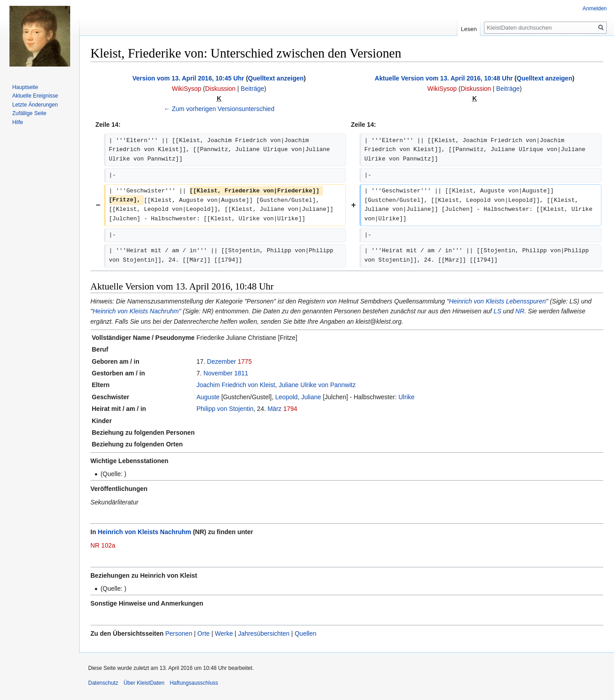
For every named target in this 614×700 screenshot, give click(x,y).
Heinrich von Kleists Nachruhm (136, 311)
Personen (179, 633)
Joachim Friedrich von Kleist (236, 385)
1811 (241, 373)
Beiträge (252, 89)
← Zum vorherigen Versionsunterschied (219, 109)
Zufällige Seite (29, 113)
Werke (224, 633)
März (275, 409)
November (218, 373)
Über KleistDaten (144, 683)
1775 (245, 361)
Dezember (222, 361)
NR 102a (103, 545)
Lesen (469, 29)
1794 (290, 409)
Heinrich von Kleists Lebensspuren (497, 301)
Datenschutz (103, 683)
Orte (204, 633)
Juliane (311, 397)
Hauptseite (25, 87)
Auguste (208, 397)
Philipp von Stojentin (225, 409)
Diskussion (220, 89)
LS (497, 311)
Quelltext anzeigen (276, 78)
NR (520, 311)
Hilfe (18, 122)
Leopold (287, 397)
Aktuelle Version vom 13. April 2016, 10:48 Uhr (444, 78)
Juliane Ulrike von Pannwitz (317, 385)
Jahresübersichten (264, 633)
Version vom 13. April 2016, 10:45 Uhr (188, 78)
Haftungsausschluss (194, 683)
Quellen (305, 633)
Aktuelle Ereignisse (35, 96)
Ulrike (407, 397)
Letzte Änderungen (35, 105)
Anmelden (595, 9)
